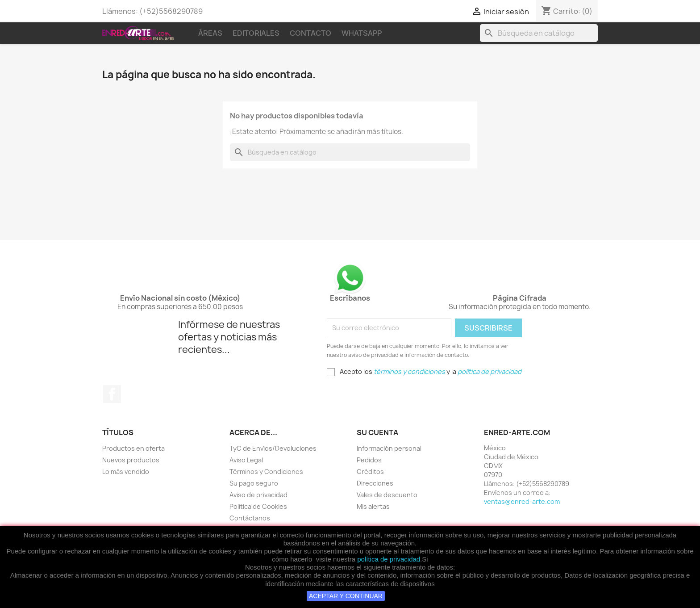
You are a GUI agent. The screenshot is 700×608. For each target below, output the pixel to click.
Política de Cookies (258, 506)
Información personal (389, 448)
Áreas (210, 33)
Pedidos (369, 460)
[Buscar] (539, 33)
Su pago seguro (254, 483)
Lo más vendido (126, 472)
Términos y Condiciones (266, 472)
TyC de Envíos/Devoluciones (273, 448)
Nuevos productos (131, 460)
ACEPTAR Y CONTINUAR (346, 596)
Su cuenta (377, 432)
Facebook (112, 394)
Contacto (310, 33)
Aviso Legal (246, 460)
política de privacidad (389, 559)
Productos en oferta (133, 448)
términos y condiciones (409, 371)
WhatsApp (362, 33)
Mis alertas (373, 506)
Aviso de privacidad (258, 495)
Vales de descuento (387, 495)
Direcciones (375, 483)
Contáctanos (250, 518)
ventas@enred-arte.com (522, 501)
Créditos (370, 472)
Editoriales (256, 33)
